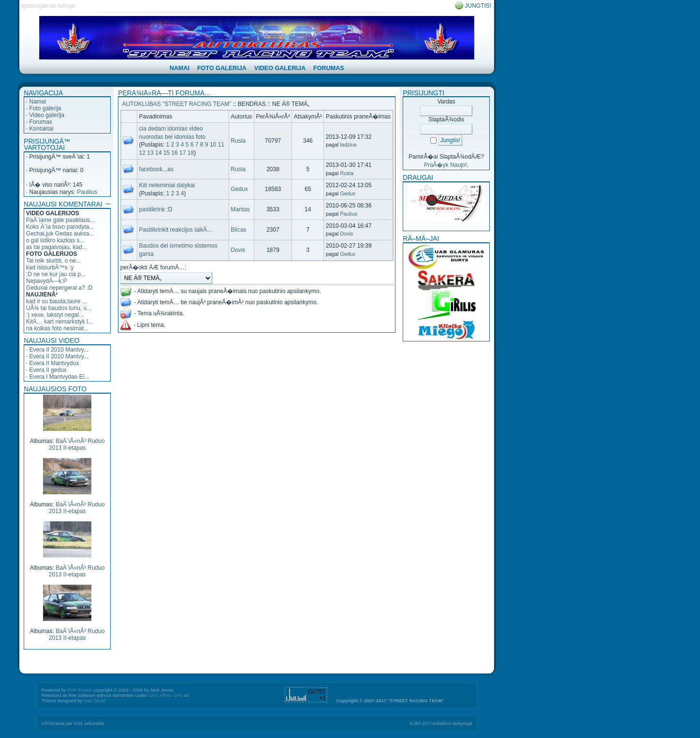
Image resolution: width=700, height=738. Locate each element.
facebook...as (156, 169)
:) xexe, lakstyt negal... (55, 315)
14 (158, 153)
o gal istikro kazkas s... (55, 240)
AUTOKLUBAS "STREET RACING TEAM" (176, 104)
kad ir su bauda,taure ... (57, 301)
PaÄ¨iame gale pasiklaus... (60, 220)
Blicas (238, 230)
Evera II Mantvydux (54, 363)
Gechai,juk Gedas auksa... (60, 234)
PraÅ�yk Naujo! (445, 165)
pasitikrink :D (156, 209)
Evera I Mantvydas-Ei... (59, 377)
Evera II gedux (48, 370)
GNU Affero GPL (165, 695)
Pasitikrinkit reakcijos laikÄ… (176, 230)
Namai (37, 102)
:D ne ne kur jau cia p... (56, 274)
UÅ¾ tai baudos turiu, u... (59, 308)
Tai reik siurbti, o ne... (53, 261)
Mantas (240, 209)
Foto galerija (45, 108)
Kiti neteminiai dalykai (167, 185)
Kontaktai (41, 129)
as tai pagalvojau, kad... (57, 247)
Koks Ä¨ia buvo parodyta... (60, 227)
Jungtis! (478, 6)
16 (174, 153)
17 (182, 153)
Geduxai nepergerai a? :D (59, 288)
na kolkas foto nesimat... (57, 328)
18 (191, 153)
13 (150, 153)
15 (167, 153)
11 (221, 145)
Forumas (40, 122)
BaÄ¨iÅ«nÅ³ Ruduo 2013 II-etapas (77, 444)
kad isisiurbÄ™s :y (50, 267)
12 (142, 153)
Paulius (348, 214)
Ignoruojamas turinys (48, 6)
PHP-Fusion (80, 690)
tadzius (348, 145)
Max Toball (95, 701)
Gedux (239, 189)
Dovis (346, 234)
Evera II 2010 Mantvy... (59, 350)
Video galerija (47, 115)
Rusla (238, 141)
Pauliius (87, 192)
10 (213, 145)
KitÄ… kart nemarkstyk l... (59, 322)
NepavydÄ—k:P (47, 281)
